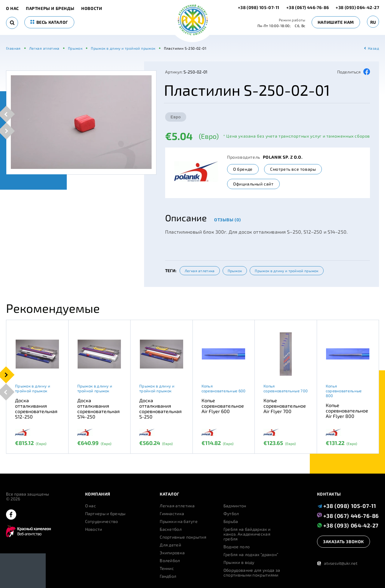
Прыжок (235, 271)
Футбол (231, 514)
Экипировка (172, 553)
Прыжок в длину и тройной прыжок (286, 271)
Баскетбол (171, 529)
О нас (12, 8)
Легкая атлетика (200, 271)
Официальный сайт (253, 184)
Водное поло (237, 547)
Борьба (231, 521)
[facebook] (11, 515)
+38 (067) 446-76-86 (308, 7)
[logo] (193, 20)
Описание (186, 218)
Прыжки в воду (239, 562)
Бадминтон (235, 506)
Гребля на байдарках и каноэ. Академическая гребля (247, 534)
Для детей (170, 545)
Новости (92, 8)
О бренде (243, 169)
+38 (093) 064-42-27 (357, 7)
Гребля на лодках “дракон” (251, 555)
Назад (373, 48)
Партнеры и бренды (50, 8)
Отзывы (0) (228, 220)
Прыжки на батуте (179, 521)
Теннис (167, 568)
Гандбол (168, 576)
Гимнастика (172, 514)
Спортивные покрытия (183, 537)
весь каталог (49, 22)
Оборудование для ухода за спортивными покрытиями (252, 573)
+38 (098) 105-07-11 (259, 7)
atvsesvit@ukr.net (337, 563)
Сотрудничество (102, 521)
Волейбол (170, 561)
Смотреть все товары (293, 169)
